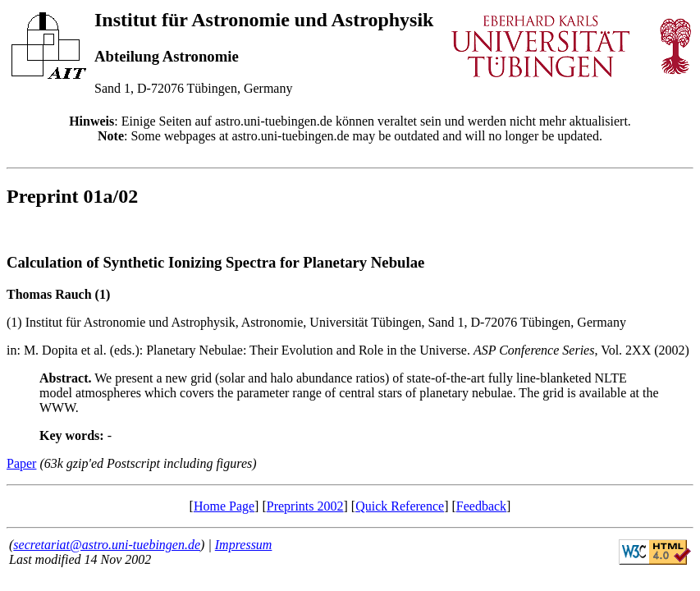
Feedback (481, 506)
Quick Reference (400, 506)
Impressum (244, 545)
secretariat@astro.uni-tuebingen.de (107, 545)
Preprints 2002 (305, 506)
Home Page (224, 506)
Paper (21, 463)
